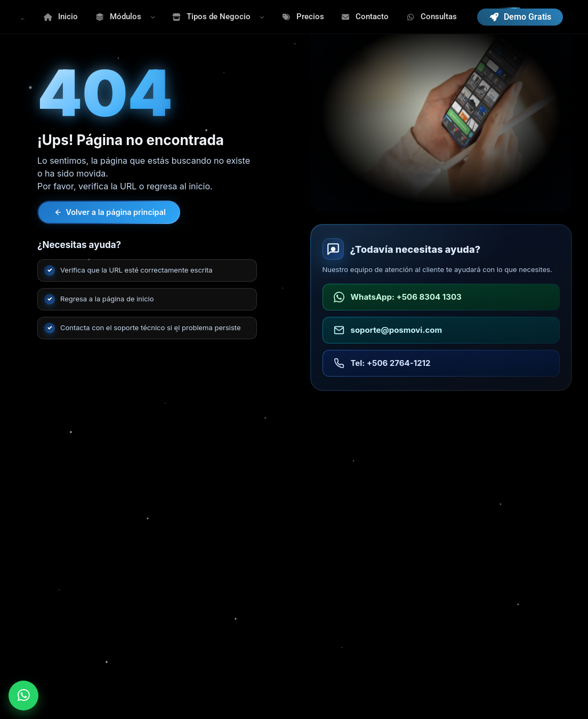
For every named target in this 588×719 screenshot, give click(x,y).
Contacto (365, 17)
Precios (303, 17)
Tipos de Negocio (212, 17)
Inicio (61, 17)
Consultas (431, 17)
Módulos (118, 17)
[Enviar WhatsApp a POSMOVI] (23, 696)
